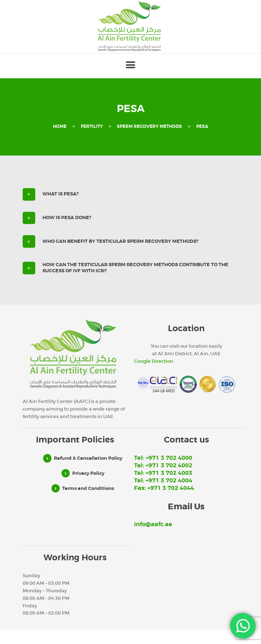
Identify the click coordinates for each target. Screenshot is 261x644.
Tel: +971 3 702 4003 (163, 473)
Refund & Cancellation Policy (88, 458)
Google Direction (154, 361)
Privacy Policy (88, 473)
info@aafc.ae (153, 524)
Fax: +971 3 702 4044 (164, 488)
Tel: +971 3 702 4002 (163, 465)
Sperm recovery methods (149, 127)
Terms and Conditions (88, 488)
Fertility (92, 127)
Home (60, 127)
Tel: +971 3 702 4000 (163, 458)
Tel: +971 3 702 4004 (163, 481)
